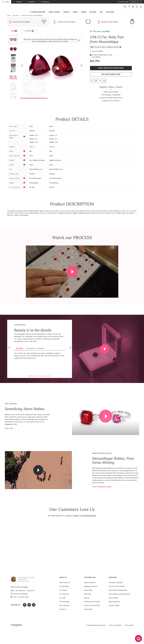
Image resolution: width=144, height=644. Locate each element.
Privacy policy (129, 628)
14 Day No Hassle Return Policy (102, 58)
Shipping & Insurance (91, 589)
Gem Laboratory (65, 608)
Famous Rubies (113, 600)
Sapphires (32, 2)
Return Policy (88, 593)
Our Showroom (64, 597)
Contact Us (63, 612)
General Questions (90, 585)
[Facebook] (29, 608)
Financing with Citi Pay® (92, 604)
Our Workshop (64, 589)
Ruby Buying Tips (114, 604)
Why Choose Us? (65, 585)
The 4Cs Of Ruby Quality (117, 589)
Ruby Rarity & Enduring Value (118, 593)
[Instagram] (34, 608)
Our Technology (64, 604)
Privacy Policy (88, 612)
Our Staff (62, 600)
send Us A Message (21, 596)
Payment (87, 600)
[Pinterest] (25, 608)
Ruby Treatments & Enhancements (119, 597)
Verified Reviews (90, 518)
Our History (63, 593)
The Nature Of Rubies (116, 585)
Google (76, 518)
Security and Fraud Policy (92, 608)
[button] (81, 68)
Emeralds (19, 2)
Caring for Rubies (114, 608)
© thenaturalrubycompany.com (96, 628)
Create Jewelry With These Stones (111, 71)
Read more (9, 431)
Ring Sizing (87, 597)
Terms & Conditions (115, 628)
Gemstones (45, 2)
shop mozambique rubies (102, 489)
